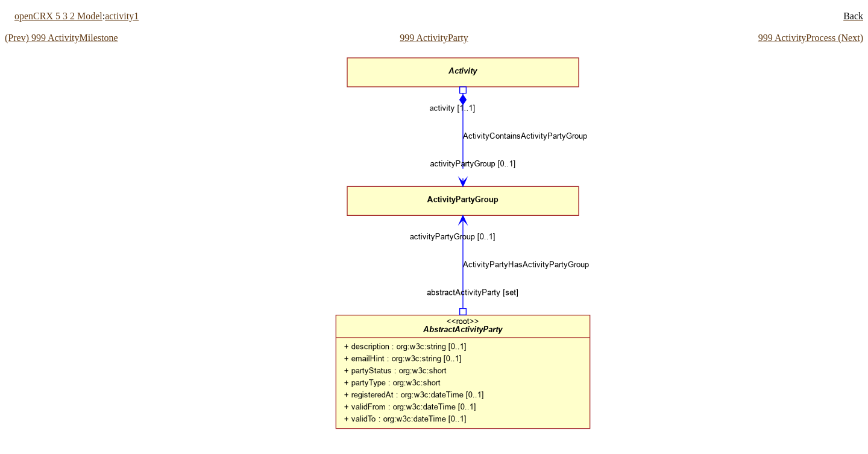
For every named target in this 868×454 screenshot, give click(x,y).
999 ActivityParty (434, 38)
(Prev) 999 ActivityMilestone (61, 38)
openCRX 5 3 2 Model (58, 16)
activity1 (122, 16)
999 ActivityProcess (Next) (811, 38)
